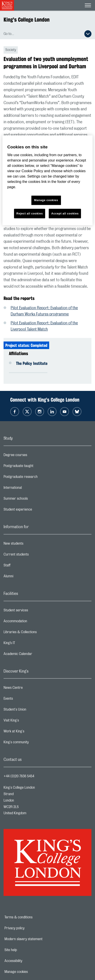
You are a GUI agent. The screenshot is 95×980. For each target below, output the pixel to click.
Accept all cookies (65, 213)
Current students (34, 556)
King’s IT (27, 644)
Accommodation (33, 622)
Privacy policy (30, 928)
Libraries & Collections (38, 633)
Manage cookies (31, 972)
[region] (48, 180)
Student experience (35, 511)
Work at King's (32, 732)
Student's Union (33, 711)
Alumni (26, 577)
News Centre (31, 689)
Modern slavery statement (39, 939)
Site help (26, 950)
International (30, 489)
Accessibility (29, 961)
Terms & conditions (34, 917)
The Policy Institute (32, 363)
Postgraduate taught (36, 467)
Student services (33, 611)
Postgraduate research (38, 478)
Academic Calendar (36, 655)
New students (31, 545)
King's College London (27, 20)
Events (26, 700)
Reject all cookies (30, 213)
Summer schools (33, 500)
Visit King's (29, 721)
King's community (34, 743)
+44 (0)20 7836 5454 (19, 776)
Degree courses (33, 456)
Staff (25, 566)
